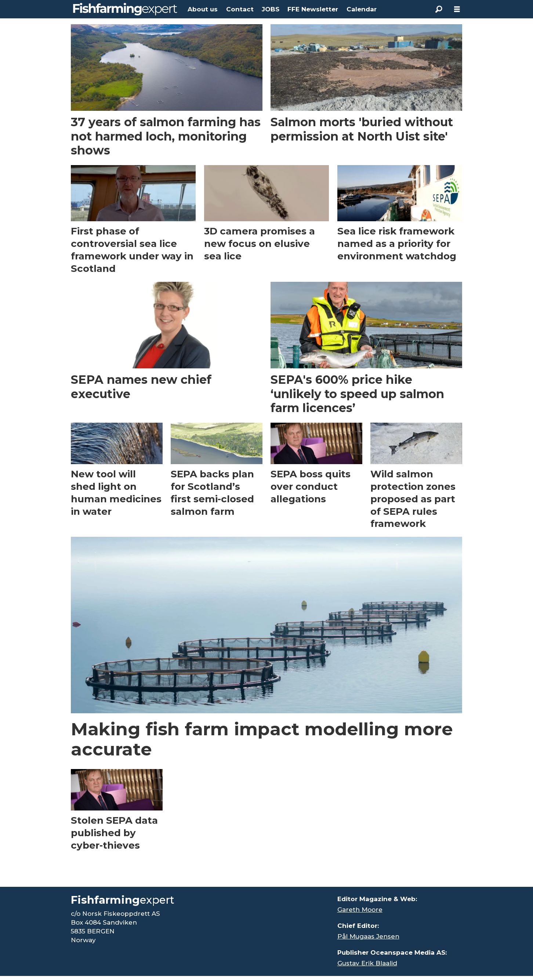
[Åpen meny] (457, 9)
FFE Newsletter (313, 9)
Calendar (362, 9)
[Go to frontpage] (125, 9)
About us (203, 9)
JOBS (271, 9)
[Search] (439, 9)
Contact (240, 9)
